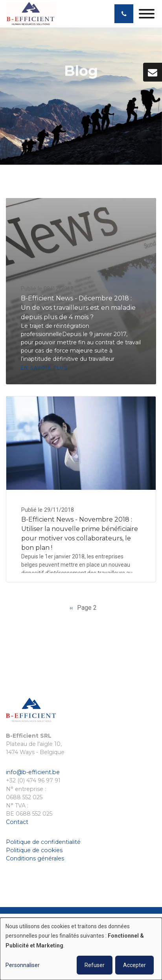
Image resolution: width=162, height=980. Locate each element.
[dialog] (81, 949)
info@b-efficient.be (33, 772)
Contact (17, 822)
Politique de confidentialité (43, 842)
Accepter (134, 965)
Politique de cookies (34, 850)
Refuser (95, 965)
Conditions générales (35, 858)
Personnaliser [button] (23, 965)
